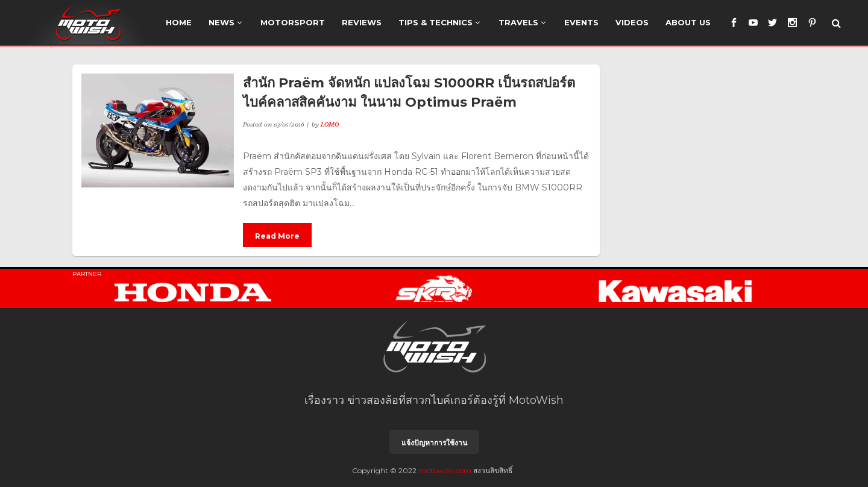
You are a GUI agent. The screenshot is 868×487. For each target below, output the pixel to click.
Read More (277, 236)
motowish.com (445, 470)
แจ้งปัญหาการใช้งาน (434, 443)
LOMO (330, 124)
